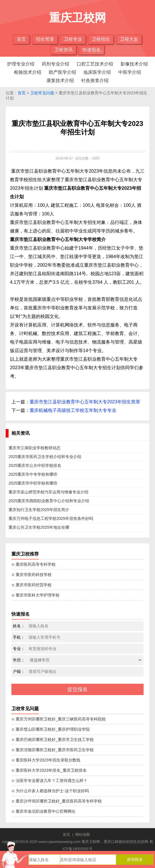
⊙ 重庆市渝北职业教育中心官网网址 (43, 811)
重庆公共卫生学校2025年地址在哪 (39, 527)
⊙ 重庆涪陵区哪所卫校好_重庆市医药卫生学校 (53, 750)
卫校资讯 (64, 50)
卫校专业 (73, 39)
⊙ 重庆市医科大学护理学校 (35, 595)
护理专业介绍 (21, 64)
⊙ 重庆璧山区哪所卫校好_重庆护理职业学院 (51, 729)
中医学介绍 (130, 72)
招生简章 (45, 39)
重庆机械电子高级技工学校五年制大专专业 (73, 410)
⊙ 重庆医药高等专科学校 (33, 564)
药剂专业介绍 (56, 64)
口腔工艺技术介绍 (95, 64)
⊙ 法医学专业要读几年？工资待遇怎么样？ (49, 781)
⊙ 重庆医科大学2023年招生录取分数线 (46, 760)
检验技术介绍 (28, 72)
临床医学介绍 (97, 72)
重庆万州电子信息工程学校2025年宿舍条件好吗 (51, 518)
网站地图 (83, 835)
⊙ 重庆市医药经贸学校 (31, 585)
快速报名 (91, 50)
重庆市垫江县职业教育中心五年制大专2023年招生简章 (85, 402)
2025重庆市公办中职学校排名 (35, 465)
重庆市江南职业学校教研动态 (34, 448)
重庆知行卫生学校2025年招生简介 (39, 510)
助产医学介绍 (62, 72)
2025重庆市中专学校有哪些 (33, 474)
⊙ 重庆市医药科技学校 (31, 575)
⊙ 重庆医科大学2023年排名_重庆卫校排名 (49, 770)
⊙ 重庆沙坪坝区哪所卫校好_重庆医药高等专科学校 (57, 801)
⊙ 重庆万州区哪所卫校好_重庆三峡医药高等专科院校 (59, 719)
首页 (21, 39)
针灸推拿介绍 (95, 80)
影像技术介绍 (134, 64)
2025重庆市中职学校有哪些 (33, 483)
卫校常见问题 (42, 93)
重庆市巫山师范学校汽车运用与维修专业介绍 (48, 492)
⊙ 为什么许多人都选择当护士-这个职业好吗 (50, 791)
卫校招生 (101, 39)
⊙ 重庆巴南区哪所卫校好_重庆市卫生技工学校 (53, 740)
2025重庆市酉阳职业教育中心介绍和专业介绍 (49, 501)
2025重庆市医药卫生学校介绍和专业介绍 (45, 457)
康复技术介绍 (60, 80)
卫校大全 (129, 39)
